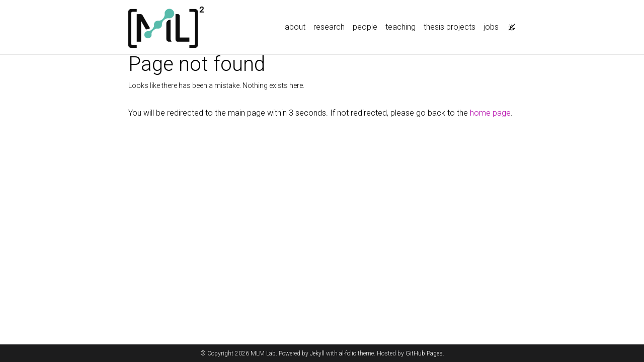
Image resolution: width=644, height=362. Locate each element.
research (329, 27)
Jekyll (317, 353)
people (365, 27)
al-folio (348, 353)
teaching (400, 27)
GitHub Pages (424, 353)
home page (490, 113)
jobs (491, 27)
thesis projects (450, 27)
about (295, 27)
